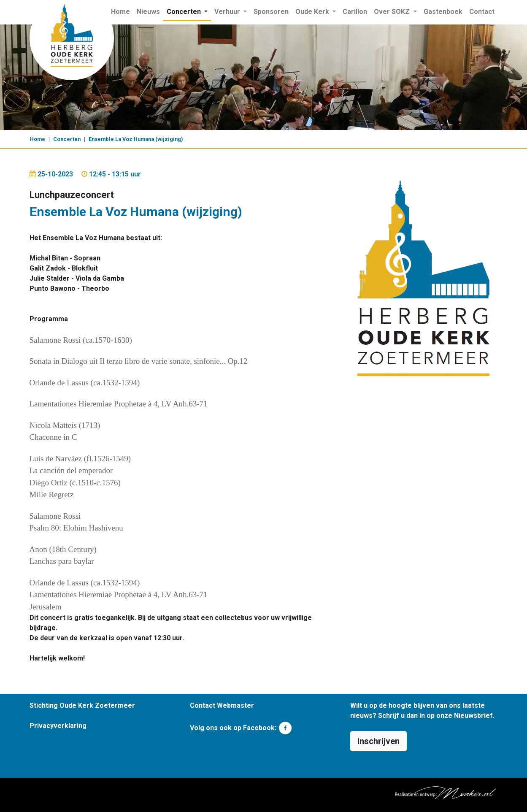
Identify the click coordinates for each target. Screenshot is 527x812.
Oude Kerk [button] (313, 12)
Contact (482, 12)
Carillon (355, 12)
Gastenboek (443, 12)
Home (122, 11)
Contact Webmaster (222, 705)
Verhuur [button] (228, 12)
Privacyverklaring (58, 726)
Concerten (67, 139)
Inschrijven (378, 741)
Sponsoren (271, 12)
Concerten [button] (185, 12)
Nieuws (148, 12)
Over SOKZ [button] (393, 12)
